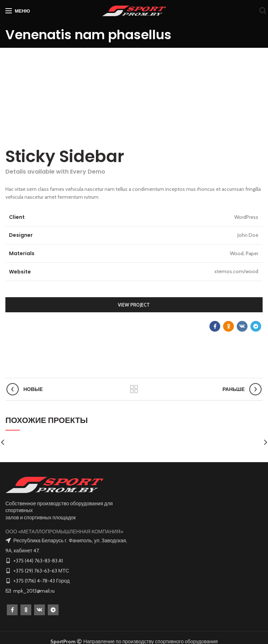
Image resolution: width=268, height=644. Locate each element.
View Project (134, 305)
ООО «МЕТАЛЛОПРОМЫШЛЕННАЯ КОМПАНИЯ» (64, 532)
